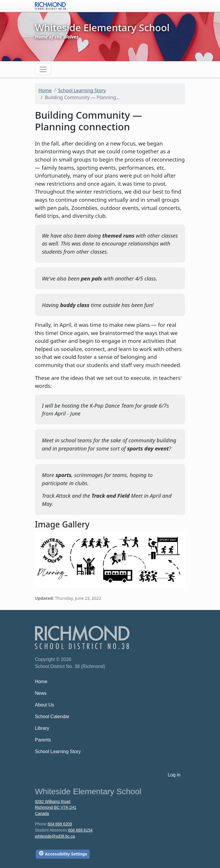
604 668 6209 (60, 824)
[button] (110, 559)
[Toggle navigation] (43, 69)
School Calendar (52, 717)
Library (42, 728)
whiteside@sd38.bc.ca (55, 836)
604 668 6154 (80, 830)
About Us (45, 705)
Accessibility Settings (63, 853)
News (41, 693)
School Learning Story (82, 90)
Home (45, 90)
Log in (174, 775)
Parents (43, 740)
